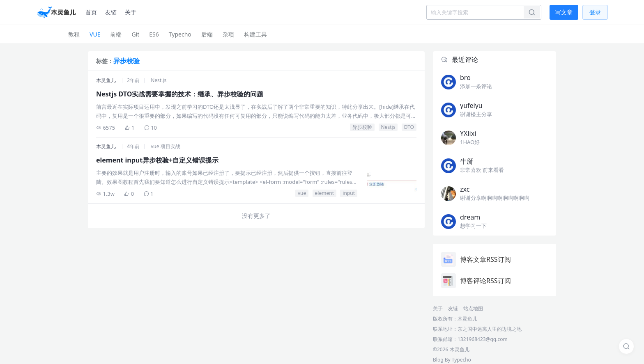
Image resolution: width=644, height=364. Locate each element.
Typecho (180, 34)
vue (302, 193)
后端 (207, 34)
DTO (409, 127)
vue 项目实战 (165, 146)
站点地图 (473, 308)
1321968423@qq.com (483, 339)
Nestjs (388, 127)
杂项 (228, 34)
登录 (595, 12)
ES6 (154, 34)
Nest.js (159, 80)
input (349, 193)
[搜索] (626, 346)
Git (135, 34)
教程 (74, 34)
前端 (116, 34)
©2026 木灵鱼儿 (451, 349)
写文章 (564, 12)
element (324, 193)
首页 (91, 12)
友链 (111, 12)
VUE (95, 34)
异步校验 (362, 127)
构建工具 (255, 34)
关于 (131, 12)
